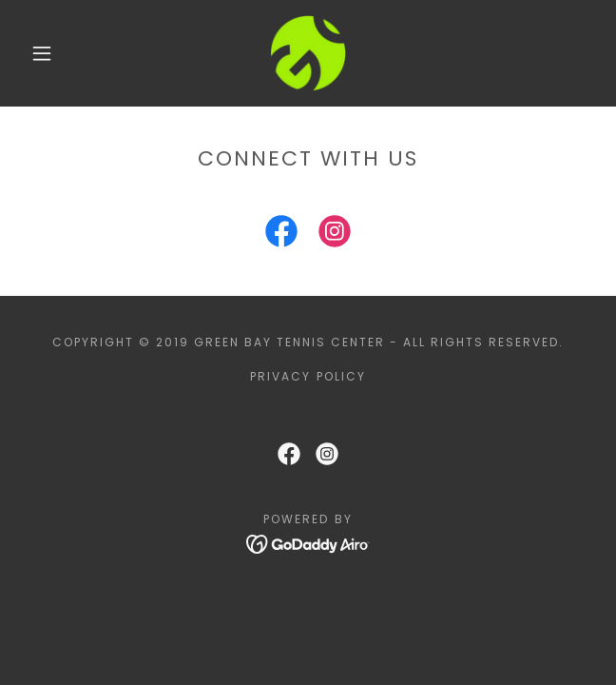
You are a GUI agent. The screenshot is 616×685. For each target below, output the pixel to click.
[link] (308, 53)
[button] (51, 53)
